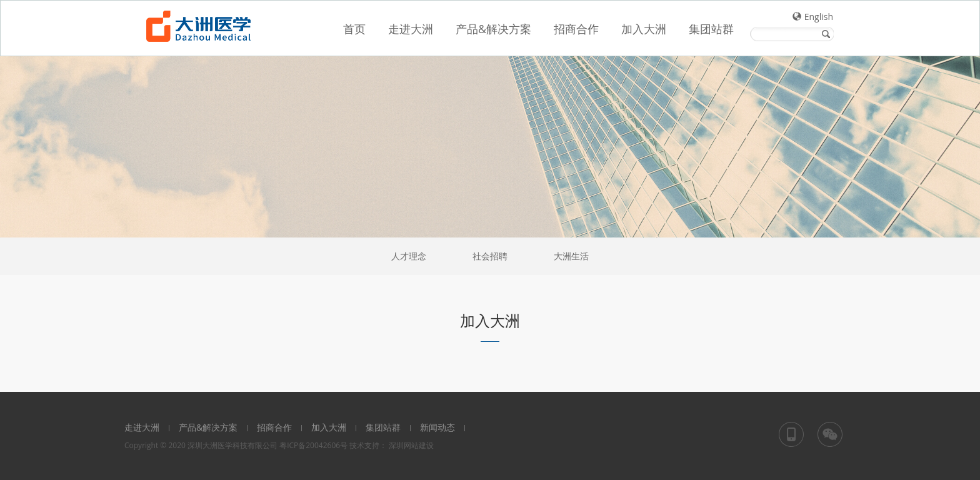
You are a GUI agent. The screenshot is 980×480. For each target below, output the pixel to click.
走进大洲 (142, 427)
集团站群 (383, 427)
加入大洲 (329, 427)
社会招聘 (490, 256)
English (819, 17)
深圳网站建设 (411, 445)
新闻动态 (437, 427)
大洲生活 (571, 256)
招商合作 (274, 427)
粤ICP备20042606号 (313, 445)
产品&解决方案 (208, 427)
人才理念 (409, 256)
